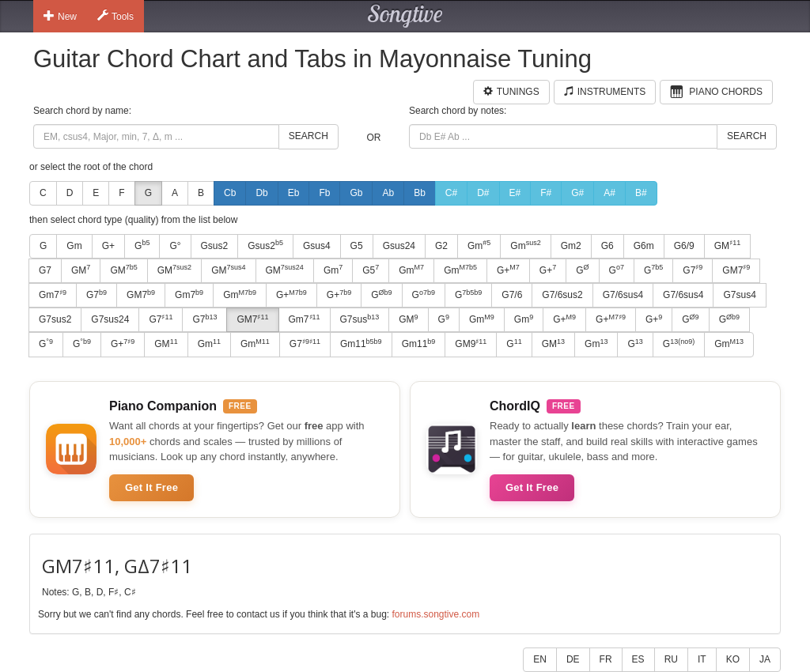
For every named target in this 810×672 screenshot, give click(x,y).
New (60, 16)
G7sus (360, 319)
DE (573, 659)
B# (641, 193)
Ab (388, 193)
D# (483, 193)
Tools (115, 16)
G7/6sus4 (623, 295)
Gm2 (571, 246)
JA (765, 659)
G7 (45, 270)
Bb (420, 193)
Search (308, 136)
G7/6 (512, 295)
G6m (644, 246)
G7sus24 (110, 319)
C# (451, 193)
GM (727, 245)
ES (638, 659)
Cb (230, 193)
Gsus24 (399, 246)
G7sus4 (739, 295)
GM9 (471, 344)
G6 (607, 246)
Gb (356, 193)
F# (546, 193)
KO (733, 659)
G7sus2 (55, 319)
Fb (324, 193)
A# (609, 193)
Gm (74, 246)
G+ (108, 246)
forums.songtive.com (435, 614)
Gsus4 (317, 246)
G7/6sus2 (562, 295)
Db (261, 193)
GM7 (736, 270)
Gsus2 (215, 246)
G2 (441, 246)
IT (702, 659)
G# (577, 193)
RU (671, 659)
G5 (357, 246)
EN (540, 659)
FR (606, 659)
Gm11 (361, 344)
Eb (294, 193)
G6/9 (684, 246)
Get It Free (151, 487)
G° (175, 246)
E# (515, 193)
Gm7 (53, 295)
